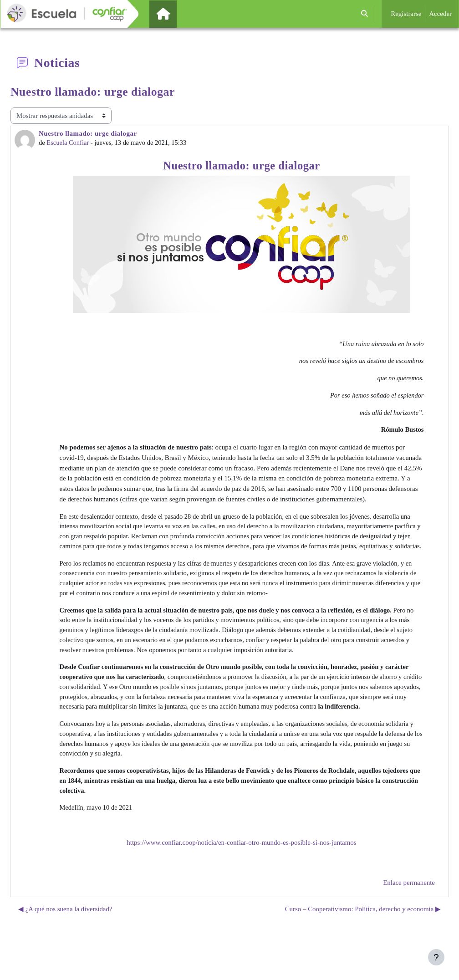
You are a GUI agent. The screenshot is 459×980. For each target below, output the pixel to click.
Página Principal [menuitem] (178, 14)
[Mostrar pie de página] (436, 957)
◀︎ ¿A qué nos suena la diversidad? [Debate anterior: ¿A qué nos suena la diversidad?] (65, 928)
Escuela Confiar (69, 143)
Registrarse (406, 14)
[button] (365, 14)
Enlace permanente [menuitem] (409, 902)
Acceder (440, 14)
